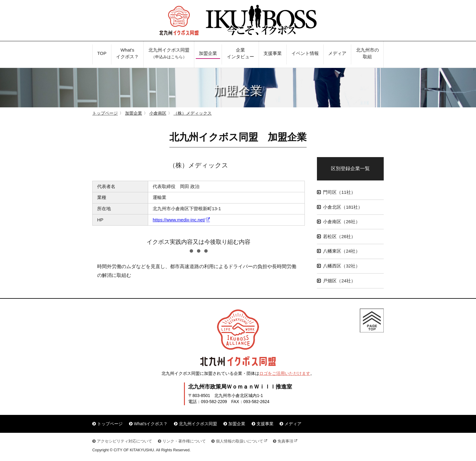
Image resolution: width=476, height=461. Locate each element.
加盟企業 (134, 113)
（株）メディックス (192, 113)
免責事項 (285, 441)
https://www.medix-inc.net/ (179, 220)
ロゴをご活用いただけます (285, 374)
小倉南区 (158, 113)
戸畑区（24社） (339, 281)
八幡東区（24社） (342, 251)
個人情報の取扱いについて (240, 441)
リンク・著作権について (184, 441)
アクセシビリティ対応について (124, 441)
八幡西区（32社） (342, 266)
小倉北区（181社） (343, 207)
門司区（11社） (339, 192)
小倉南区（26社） (342, 222)
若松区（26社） (339, 237)
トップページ (105, 113)
